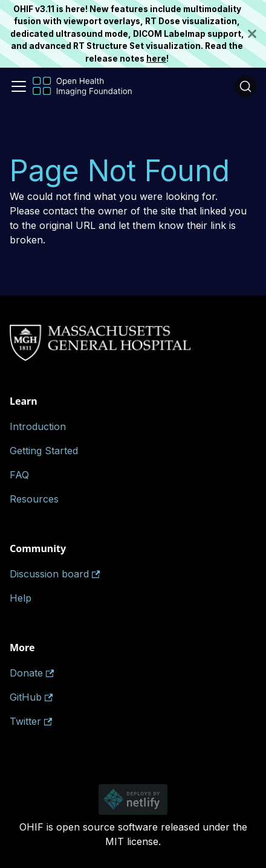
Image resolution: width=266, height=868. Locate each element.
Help (21, 598)
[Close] (257, 34)
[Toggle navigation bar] (19, 86)
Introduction (38, 426)
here (156, 59)
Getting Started (44, 451)
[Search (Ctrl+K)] (245, 86)
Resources (34, 499)
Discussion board (55, 574)
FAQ (19, 475)
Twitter (31, 721)
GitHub (31, 697)
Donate (32, 673)
